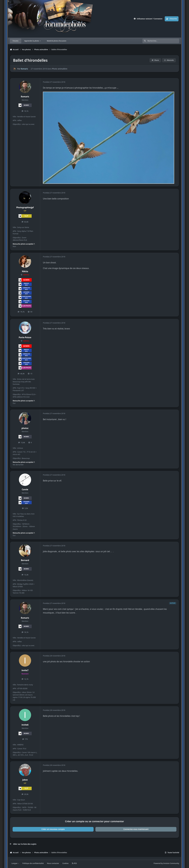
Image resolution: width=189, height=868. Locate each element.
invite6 (25, 725)
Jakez (25, 780)
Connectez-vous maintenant (136, 829)
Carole (25, 490)
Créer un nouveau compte (53, 829)
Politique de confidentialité (33, 863)
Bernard (25, 560)
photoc (25, 428)
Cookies (65, 863)
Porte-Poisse (25, 337)
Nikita (25, 271)
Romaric (24, 69)
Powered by (166, 863)
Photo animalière (60, 69)
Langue (15, 863)
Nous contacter (53, 863)
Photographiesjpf (25, 207)
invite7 (25, 670)
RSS (74, 863)
